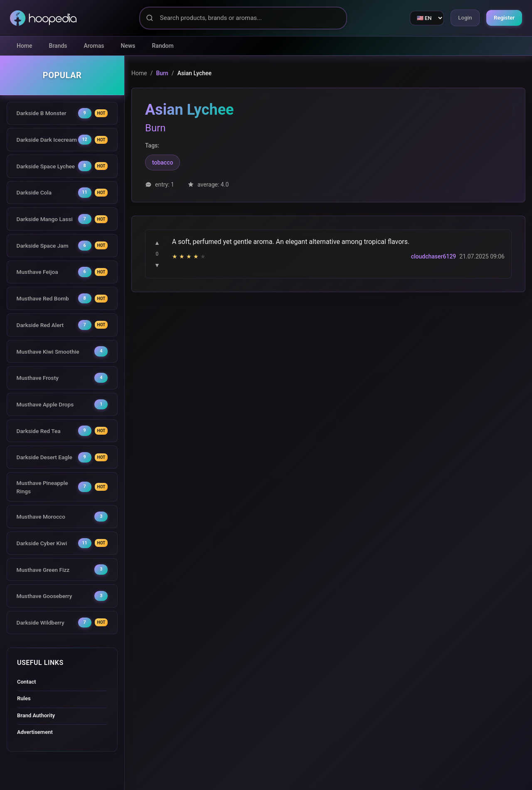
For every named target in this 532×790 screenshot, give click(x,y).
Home (25, 46)
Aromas (94, 46)
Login (461, 18)
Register (503, 18)
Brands (58, 46)
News (128, 46)
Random (163, 46)
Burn (162, 73)
